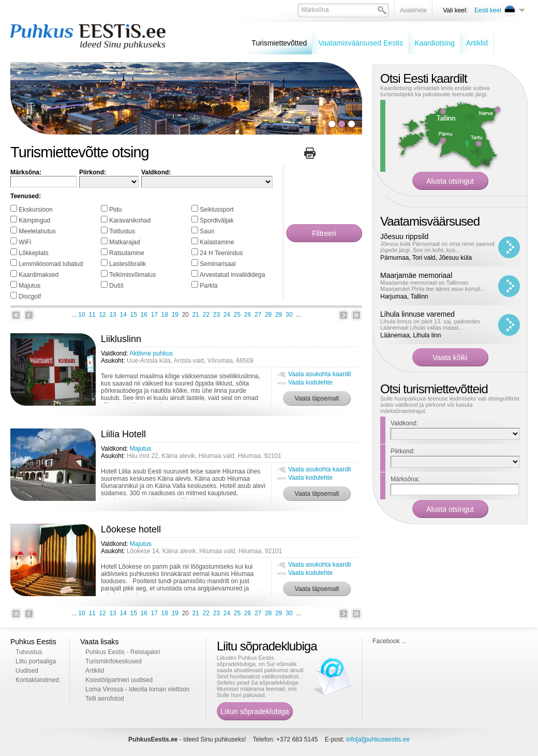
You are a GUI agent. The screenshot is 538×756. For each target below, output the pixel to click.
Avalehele (414, 10)
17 (154, 315)
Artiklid (477, 43)
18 (165, 315)
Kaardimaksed (39, 275)
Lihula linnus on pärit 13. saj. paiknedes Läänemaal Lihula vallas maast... (430, 324)
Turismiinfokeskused (114, 661)
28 (268, 315)
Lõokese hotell (131, 529)
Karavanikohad (130, 220)
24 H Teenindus (221, 253)
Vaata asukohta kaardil (319, 374)
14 (123, 315)
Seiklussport (216, 210)
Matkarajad (124, 242)
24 (227, 315)
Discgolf (30, 297)
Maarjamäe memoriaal (416, 275)
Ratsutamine (126, 253)
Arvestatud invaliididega (233, 275)
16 (144, 315)
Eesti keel (488, 10)
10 (81, 315)
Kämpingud (34, 220)
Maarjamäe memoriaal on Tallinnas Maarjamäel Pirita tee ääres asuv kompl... (432, 286)
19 (175, 315)
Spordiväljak (216, 220)
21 (196, 315)
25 (237, 315)
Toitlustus (122, 231)
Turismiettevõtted (279, 43)
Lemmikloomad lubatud (51, 264)
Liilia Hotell (123, 434)
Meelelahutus (37, 231)
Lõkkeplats (33, 253)
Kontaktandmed (37, 680)
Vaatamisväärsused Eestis (361, 43)
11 (92, 315)
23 (216, 315)
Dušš (116, 286)
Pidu (115, 210)
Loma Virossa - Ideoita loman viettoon (137, 689)
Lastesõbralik (128, 264)
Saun (207, 231)
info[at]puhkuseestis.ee (378, 739)
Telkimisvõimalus (132, 275)
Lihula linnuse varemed (417, 314)
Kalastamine (217, 242)
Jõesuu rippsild (404, 236)
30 (289, 315)
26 (248, 315)
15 (134, 315)
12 (102, 315)
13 (113, 315)
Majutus (29, 286)
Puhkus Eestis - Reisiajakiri (123, 652)
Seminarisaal (218, 264)
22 (206, 315)
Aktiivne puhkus (151, 353)
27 (258, 315)
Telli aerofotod (105, 699)
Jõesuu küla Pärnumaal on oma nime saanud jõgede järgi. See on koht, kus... (437, 247)
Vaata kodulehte (310, 382)
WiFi (25, 242)
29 (279, 315)
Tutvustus (29, 652)
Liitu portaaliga (36, 661)
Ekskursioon (35, 210)
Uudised (27, 671)
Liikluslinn (121, 339)
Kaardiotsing (435, 43)
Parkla (208, 286)
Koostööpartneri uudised (119, 680)
